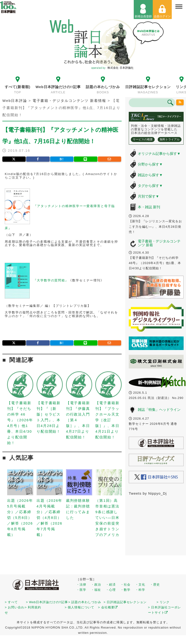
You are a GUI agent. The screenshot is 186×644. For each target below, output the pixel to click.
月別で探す (148, 196)
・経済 (111, 585)
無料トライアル (170, 139)
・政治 (96, 585)
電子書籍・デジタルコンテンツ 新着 (159, 243)
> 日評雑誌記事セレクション (125, 602)
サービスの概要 (143, 139)
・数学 (125, 590)
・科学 (140, 590)
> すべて (11, 602)
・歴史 (155, 585)
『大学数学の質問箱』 (51, 280)
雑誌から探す (150, 175)
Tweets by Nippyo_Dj (148, 493)
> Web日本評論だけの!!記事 (47, 602)
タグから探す (150, 186)
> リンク (163, 602)
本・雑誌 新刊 (149, 207)
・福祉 (96, 590)
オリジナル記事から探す (159, 154)
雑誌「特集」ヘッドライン (159, 410)
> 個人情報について (79, 607)
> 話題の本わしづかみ (85, 602)
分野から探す (150, 164)
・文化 (140, 585)
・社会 (125, 585)
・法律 (81, 585)
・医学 (81, 590)
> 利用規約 (33, 607)
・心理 (111, 590)
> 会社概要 (108, 607)
